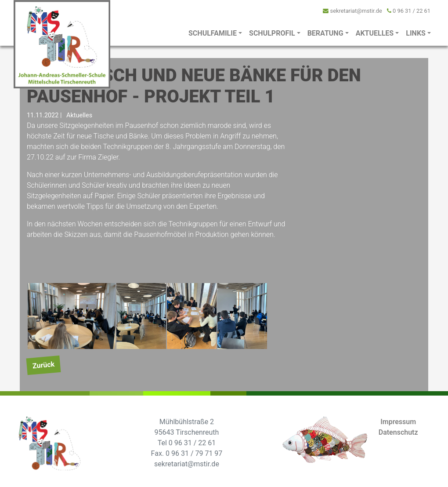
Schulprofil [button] (272, 33)
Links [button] (416, 33)
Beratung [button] (325, 33)
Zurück (43, 365)
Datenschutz (398, 432)
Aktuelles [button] (375, 33)
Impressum (398, 422)
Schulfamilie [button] (213, 33)
